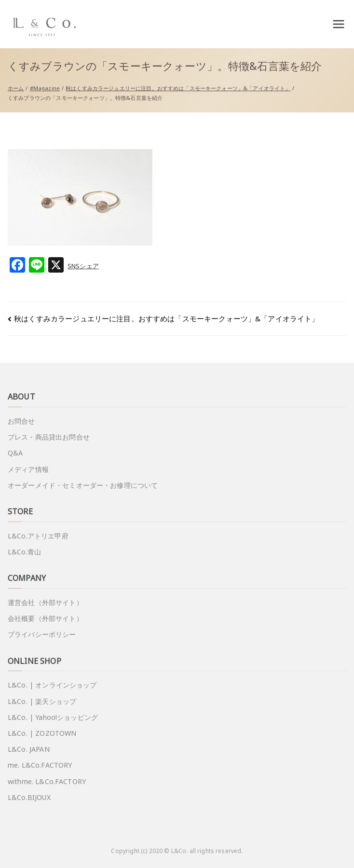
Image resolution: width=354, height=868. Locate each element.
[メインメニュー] (339, 24)
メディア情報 (28, 469)
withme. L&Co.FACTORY (47, 781)
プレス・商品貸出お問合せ (49, 437)
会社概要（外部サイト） (45, 618)
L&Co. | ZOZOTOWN (42, 733)
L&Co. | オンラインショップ (52, 685)
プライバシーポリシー (42, 634)
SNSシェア (83, 266)
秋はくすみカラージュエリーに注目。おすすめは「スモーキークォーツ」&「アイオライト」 (166, 318)
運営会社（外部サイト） (45, 602)
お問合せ (21, 421)
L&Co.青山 (24, 552)
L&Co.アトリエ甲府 (38, 536)
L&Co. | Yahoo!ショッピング (53, 717)
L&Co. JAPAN (29, 749)
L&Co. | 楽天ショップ (42, 701)
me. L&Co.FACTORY (40, 765)
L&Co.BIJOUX (29, 797)
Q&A (15, 453)
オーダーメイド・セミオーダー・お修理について (83, 485)
